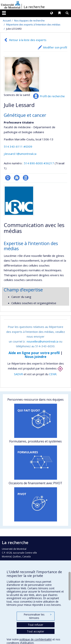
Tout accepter (35, 631)
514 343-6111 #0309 (18, 146)
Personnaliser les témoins (37, 616)
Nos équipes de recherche (29, 21)
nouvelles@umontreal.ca (43, 341)
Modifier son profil (55, 47)
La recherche (34, 7)
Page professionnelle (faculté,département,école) (8, 178)
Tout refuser (35, 625)
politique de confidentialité (36, 639)
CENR (53, 374)
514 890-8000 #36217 (39, 163)
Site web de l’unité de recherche (17, 178)
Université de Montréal (11, 5)
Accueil (7, 21)
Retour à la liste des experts (28, 40)
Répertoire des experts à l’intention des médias (33, 25)
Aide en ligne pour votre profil (34, 353)
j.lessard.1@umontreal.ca (20, 154)
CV (26, 178)
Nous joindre (35, 357)
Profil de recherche (52, 96)
